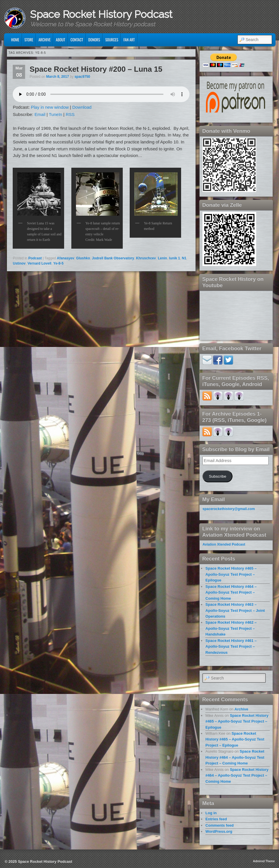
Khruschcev (146, 258)
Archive (44, 40)
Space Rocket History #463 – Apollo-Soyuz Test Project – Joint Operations (235, 610)
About (61, 40)
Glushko (83, 258)
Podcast (35, 258)
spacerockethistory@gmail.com (229, 509)
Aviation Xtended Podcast (224, 544)
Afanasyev (66, 258)
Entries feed (216, 819)
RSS (70, 114)
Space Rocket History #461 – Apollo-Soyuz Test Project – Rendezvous (231, 647)
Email (40, 114)
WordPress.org (219, 831)
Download (82, 107)
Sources (112, 40)
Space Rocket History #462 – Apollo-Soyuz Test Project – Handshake (231, 628)
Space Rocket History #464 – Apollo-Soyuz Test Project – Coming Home (231, 592)
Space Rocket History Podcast (101, 14)
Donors (94, 40)
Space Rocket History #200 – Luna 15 (96, 69)
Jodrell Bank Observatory (113, 258)
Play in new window (50, 107)
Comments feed (220, 825)
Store (29, 40)
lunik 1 (174, 258)
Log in (211, 813)
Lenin (162, 258)
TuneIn (55, 114)
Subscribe (217, 476)
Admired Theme (264, 861)
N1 (184, 258)
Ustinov (19, 263)
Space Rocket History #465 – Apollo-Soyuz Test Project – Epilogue (231, 574)
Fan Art (129, 40)
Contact (77, 40)
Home (15, 40)
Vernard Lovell (39, 263)
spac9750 (82, 77)
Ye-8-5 (58, 263)
